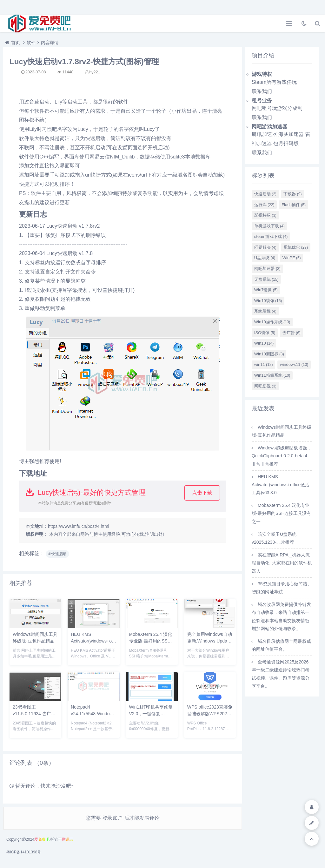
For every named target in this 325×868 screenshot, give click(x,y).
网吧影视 (265, 386)
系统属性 (265, 311)
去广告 (292, 333)
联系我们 (262, 91)
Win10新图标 (269, 354)
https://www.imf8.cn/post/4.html (79, 526)
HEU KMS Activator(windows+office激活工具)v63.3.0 (95, 641)
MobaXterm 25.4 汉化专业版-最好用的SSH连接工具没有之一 (151, 641)
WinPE (292, 258)
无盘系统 (266, 279)
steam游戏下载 (271, 236)
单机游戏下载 (269, 226)
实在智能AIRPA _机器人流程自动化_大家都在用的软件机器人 (282, 563)
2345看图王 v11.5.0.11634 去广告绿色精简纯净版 (34, 714)
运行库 (264, 205)
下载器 (292, 194)
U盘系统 (265, 258)
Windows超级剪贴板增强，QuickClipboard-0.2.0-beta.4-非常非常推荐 (282, 456)
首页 (16, 43)
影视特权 (265, 215)
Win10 (264, 343)
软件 (31, 43)
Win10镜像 (268, 301)
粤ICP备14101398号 (24, 852)
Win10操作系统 (272, 322)
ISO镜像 (265, 333)
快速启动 (265, 194)
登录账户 (113, 818)
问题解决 (265, 247)
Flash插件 (294, 205)
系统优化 (296, 247)
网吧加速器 (267, 269)
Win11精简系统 (272, 375)
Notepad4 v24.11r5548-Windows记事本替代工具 (93, 714)
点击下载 (202, 493)
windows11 (294, 364)
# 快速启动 (57, 554)
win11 (264, 364)
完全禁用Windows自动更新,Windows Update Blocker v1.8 (210, 641)
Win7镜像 (266, 290)
